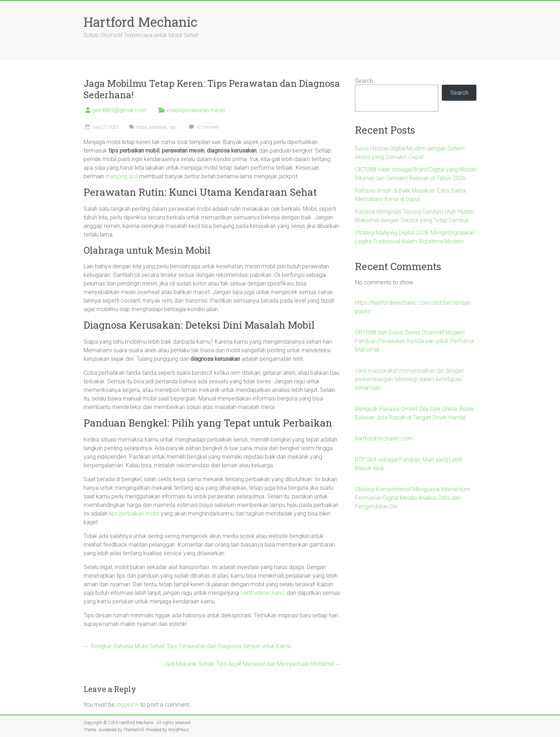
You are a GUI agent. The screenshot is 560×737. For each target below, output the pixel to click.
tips (173, 127)
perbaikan (158, 127)
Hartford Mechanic (140, 22)
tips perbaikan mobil (134, 514)
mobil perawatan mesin (196, 110)
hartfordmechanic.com (384, 439)
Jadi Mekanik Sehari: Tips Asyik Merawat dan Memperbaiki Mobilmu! (252, 664)
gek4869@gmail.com (119, 110)
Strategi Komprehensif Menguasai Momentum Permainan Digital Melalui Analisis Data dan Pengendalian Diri (412, 498)
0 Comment (203, 127)
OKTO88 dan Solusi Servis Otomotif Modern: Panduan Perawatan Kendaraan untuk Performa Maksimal (414, 341)
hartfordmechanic (263, 593)
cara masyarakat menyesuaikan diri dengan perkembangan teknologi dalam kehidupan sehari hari (409, 379)
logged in (127, 705)
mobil (141, 127)
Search (364, 81)
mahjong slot (122, 176)
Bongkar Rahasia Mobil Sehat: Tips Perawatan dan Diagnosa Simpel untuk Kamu (187, 646)
